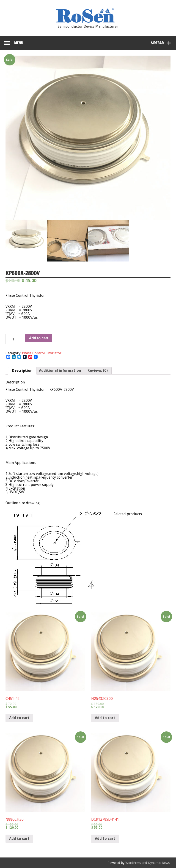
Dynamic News (159, 863)
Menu (19, 43)
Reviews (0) (98, 371)
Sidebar (157, 43)
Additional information (60, 371)
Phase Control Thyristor (42, 353)
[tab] (22, 371)
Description (22, 371)
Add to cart (38, 338)
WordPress (133, 863)
